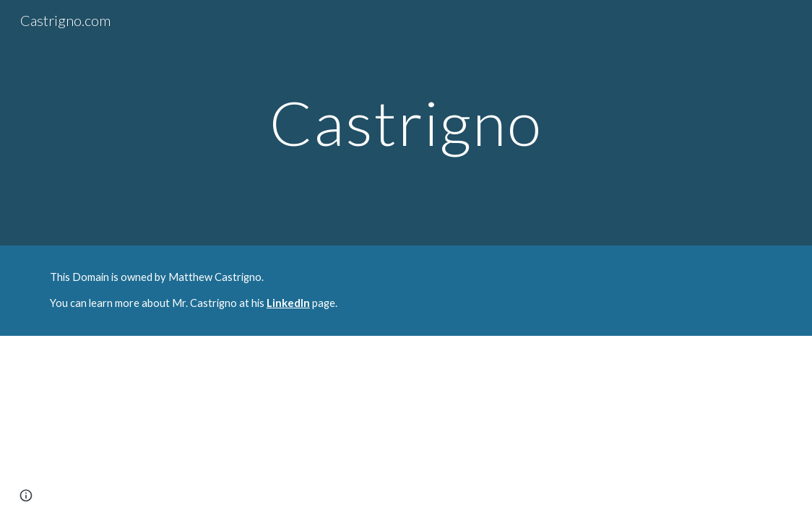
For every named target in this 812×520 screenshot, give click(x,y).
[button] (26, 495)
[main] (406, 122)
